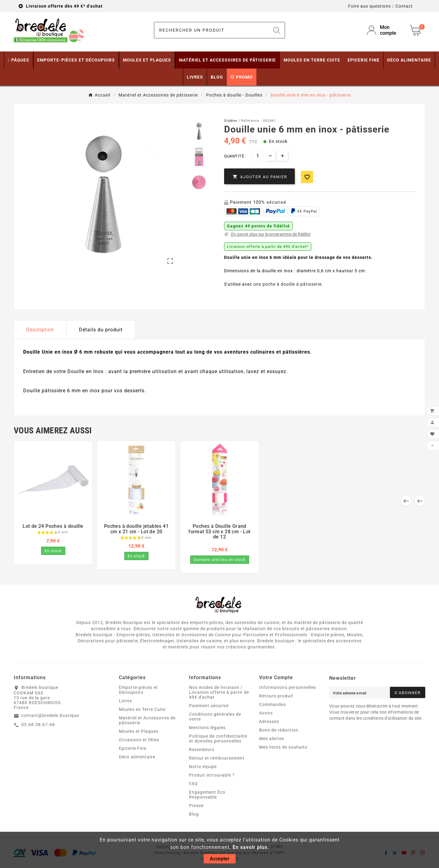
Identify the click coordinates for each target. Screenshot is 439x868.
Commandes (273, 704)
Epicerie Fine (133, 748)
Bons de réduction (279, 730)
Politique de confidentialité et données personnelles (218, 739)
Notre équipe (203, 767)
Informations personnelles (288, 687)
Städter (231, 121)
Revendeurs (202, 750)
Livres (125, 701)
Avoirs (266, 713)
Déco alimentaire (137, 757)
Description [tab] (40, 330)
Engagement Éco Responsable (207, 795)
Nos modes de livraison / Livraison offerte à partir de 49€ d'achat (219, 692)
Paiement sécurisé (209, 706)
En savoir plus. (251, 847)
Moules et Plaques (139, 731)
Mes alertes (272, 739)
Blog (194, 814)
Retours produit (276, 696)
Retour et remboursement (217, 758)
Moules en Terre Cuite (142, 709)
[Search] (277, 30)
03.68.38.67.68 (38, 725)
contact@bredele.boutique (50, 715)
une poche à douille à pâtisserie (287, 284)
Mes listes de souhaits (283, 747)
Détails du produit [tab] (101, 330)
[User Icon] (385, 30)
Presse (196, 806)
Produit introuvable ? (212, 775)
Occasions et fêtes (139, 740)
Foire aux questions (369, 6)
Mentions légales (207, 728)
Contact (404, 6)
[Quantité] (258, 156)
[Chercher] (211, 30)
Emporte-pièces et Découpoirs (138, 690)
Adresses (269, 722)
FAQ (193, 784)
